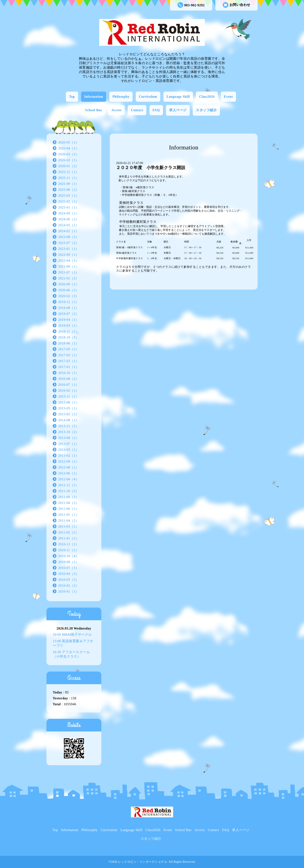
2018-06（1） (69, 343)
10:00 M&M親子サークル (72, 634)
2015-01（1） (69, 414)
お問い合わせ (237, 5)
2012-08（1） (69, 467)
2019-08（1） (69, 308)
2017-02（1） (69, 361)
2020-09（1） (69, 284)
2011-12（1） (69, 485)
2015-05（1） (69, 408)
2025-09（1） (69, 184)
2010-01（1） (69, 591)
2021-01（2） (69, 278)
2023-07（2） (69, 243)
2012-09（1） (69, 461)
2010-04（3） (69, 574)
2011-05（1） (69, 515)
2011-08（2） (69, 503)
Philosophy (121, 97)
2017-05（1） (69, 349)
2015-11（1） (69, 396)
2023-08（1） (69, 237)
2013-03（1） (69, 450)
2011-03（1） (69, 526)
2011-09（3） (69, 497)
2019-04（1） (69, 320)
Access (117, 110)
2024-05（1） (69, 225)
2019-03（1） (69, 326)
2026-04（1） (69, 148)
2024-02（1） (69, 231)
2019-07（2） (69, 314)
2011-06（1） (69, 509)
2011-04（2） (69, 521)
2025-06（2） (69, 190)
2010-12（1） (69, 544)
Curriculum (148, 97)
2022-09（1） (69, 255)
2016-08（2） (69, 379)
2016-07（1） (69, 385)
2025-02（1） (69, 201)
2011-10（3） (69, 491)
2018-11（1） (69, 331)
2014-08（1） (69, 420)
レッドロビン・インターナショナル (142, 862)
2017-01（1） (69, 367)
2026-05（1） (69, 142)
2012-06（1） (69, 473)
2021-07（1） (69, 272)
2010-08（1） (69, 562)
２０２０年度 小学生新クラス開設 (151, 168)
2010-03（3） (69, 580)
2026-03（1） (69, 154)
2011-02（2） (69, 532)
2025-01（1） (69, 207)
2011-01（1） (69, 538)
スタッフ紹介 (206, 110)
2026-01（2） (69, 166)
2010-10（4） (69, 556)
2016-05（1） (69, 391)
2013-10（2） (69, 432)
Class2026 (207, 97)
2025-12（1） (69, 172)
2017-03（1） (69, 355)
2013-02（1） (69, 456)
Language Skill (178, 97)
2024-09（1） (69, 213)
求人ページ (178, 110)
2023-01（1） (69, 249)
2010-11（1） (69, 550)
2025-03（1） (69, 196)
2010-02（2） (69, 586)
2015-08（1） (69, 402)
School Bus (94, 110)
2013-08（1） (69, 438)
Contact (137, 110)
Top (72, 97)
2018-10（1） (69, 337)
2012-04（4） (69, 479)
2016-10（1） (69, 373)
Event (229, 97)
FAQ (156, 110)
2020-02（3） (69, 296)
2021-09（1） (69, 266)
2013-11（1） (69, 426)
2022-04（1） (69, 261)
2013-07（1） (69, 444)
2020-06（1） (69, 290)
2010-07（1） (69, 568)
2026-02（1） (69, 160)
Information (94, 97)
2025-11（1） (69, 178)
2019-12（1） (69, 302)
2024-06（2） (69, 219)
